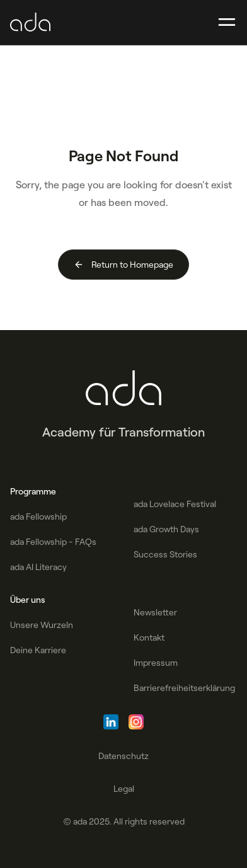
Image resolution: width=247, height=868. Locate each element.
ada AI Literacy (38, 567)
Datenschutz (123, 756)
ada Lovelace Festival (175, 504)
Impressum (156, 663)
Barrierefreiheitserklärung (184, 688)
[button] (227, 23)
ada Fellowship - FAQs (53, 542)
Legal (124, 789)
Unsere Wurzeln (42, 625)
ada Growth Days (166, 529)
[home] (30, 23)
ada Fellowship (38, 517)
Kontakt (149, 637)
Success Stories (165, 554)
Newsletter (155, 612)
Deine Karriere (38, 650)
